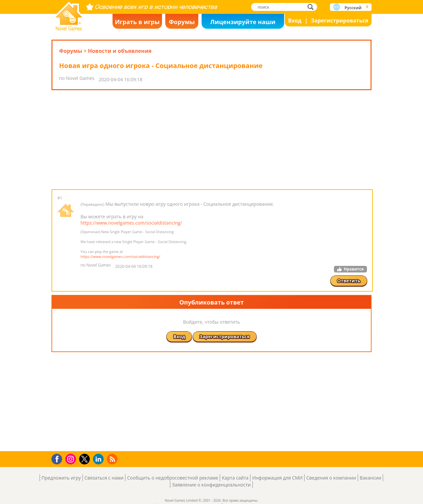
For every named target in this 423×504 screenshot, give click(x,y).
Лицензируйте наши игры (243, 23)
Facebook (59, 458)
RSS (113, 459)
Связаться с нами (104, 478)
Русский (353, 8)
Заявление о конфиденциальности (211, 485)
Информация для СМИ (277, 478)
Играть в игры (137, 22)
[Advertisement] (211, 140)
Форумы (182, 22)
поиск (312, 7)
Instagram (72, 459)
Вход (295, 20)
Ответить (349, 281)
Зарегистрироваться (340, 20)
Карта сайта (235, 478)
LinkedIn (99, 459)
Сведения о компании (331, 478)
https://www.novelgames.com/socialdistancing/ (131, 223)
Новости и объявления (120, 51)
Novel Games (69, 14)
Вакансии (370, 478)
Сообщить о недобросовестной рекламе (173, 478)
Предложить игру (61, 478)
